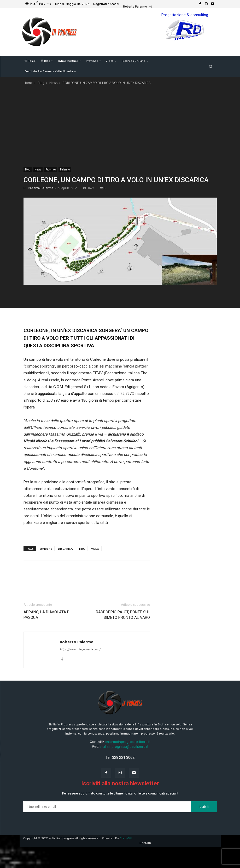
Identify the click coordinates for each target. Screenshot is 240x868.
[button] (210, 66)
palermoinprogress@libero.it (128, 742)
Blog (41, 83)
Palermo (65, 169)
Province (51, 169)
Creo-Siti (126, 838)
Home (28, 83)
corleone (46, 549)
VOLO (95, 549)
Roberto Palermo (40, 188)
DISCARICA (65, 549)
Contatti (145, 843)
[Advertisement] (120, 125)
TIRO (82, 549)
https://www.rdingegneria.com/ (80, 649)
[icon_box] (138, 7)
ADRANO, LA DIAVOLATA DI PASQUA (47, 615)
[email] (107, 807)
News (53, 83)
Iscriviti (204, 807)
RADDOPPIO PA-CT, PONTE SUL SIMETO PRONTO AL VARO (123, 615)
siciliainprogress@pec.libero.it (124, 747)
